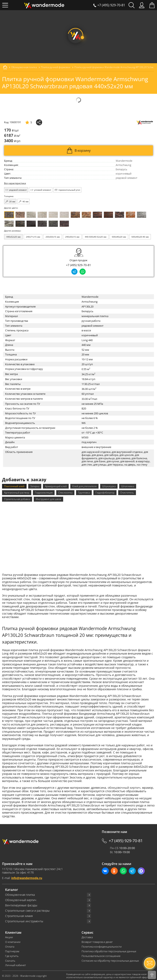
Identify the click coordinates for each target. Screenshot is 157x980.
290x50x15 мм (72, 237)
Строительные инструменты (24, 920)
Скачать (10, 960)
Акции (9, 936)
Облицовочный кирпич (21, 899)
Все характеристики (15, 183)
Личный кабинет (16, 965)
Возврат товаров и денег (97, 941)
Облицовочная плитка (20, 894)
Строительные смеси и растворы (27, 910)
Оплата (10, 946)
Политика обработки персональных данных (109, 951)
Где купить (12, 955)
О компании (13, 941)
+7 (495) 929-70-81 (78, 265)
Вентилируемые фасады (21, 905)
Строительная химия (19, 915)
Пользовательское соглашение (101, 955)
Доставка (87, 936)
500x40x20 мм (119, 237)
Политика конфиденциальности (102, 946)
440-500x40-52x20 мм (96, 237)
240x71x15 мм (33, 237)
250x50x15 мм (53, 237)
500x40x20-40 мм (140, 237)
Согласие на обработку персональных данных (110, 960)
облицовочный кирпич (124, 787)
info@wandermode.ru (27, 877)
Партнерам (12, 951)
